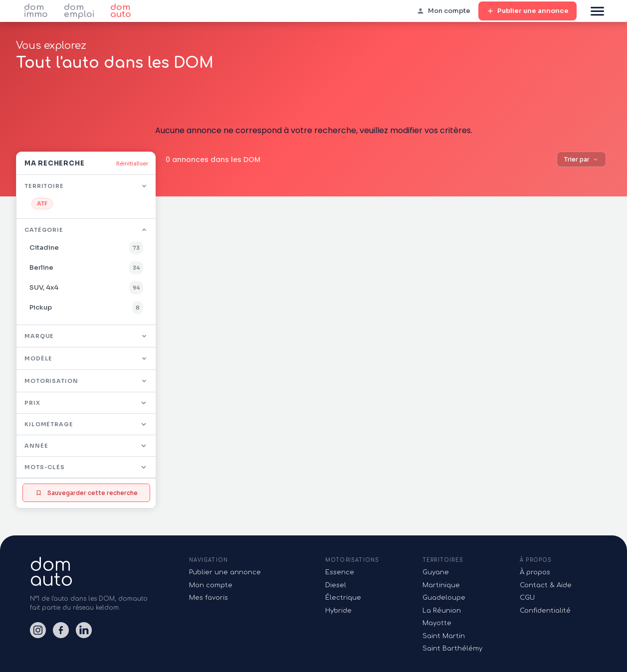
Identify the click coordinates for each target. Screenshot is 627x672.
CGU (527, 598)
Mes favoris (209, 598)
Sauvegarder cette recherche (87, 493)
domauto (51, 572)
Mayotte (437, 623)
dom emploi (79, 11)
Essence (340, 572)
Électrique (343, 598)
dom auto (121, 11)
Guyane (436, 572)
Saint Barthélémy (452, 649)
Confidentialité (545, 611)
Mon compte (211, 585)
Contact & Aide (546, 585)
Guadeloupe (444, 598)
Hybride (338, 611)
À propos (535, 572)
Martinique (441, 585)
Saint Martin (444, 636)
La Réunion (442, 611)
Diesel (336, 585)
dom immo (36, 11)
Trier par (581, 159)
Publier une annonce (527, 11)
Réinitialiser (132, 164)
